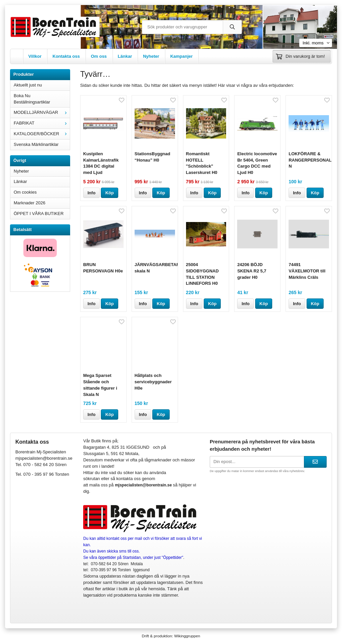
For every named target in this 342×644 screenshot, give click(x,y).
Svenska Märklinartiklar (36, 144)
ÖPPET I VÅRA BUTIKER (39, 213)
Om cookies (25, 192)
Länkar (125, 56)
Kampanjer (182, 56)
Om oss (99, 56)
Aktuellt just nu (28, 85)
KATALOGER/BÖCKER (42, 134)
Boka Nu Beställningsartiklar (32, 99)
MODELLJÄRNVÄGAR (42, 112)
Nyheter (151, 56)
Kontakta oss (66, 56)
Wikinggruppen (187, 636)
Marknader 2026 (30, 203)
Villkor (35, 56)
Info (92, 193)
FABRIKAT (42, 123)
